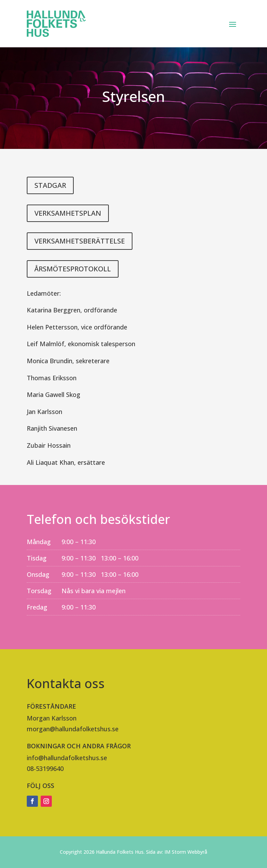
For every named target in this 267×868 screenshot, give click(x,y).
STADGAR (50, 185)
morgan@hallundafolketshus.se (73, 729)
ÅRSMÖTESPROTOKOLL (73, 269)
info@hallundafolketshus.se (67, 758)
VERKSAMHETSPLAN (68, 213)
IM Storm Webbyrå (186, 852)
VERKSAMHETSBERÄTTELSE (80, 241)
